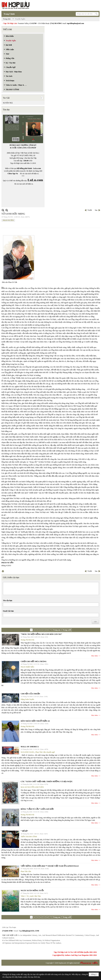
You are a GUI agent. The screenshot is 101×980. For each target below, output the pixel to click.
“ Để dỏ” (24, 831)
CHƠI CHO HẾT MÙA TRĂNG (34, 661)
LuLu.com (37, 168)
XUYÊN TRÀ (8, 103)
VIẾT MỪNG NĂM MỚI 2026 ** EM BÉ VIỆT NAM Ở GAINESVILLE (50, 866)
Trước (90, 210)
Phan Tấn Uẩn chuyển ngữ (45, 752)
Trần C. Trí (25, 896)
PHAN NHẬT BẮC (28, 667)
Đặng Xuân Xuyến (27, 699)
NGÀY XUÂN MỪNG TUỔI (32, 890)
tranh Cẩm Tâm (35, 896)
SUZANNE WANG (28, 752)
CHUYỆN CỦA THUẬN (30, 694)
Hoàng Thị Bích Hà (27, 640)
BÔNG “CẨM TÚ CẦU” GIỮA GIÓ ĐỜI (37, 809)
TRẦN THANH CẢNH (29, 837)
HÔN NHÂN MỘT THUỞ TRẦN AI (35, 721)
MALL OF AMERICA (30, 747)
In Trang (3, 571)
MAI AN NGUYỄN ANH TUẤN (32, 787)
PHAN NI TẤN (8, 220)
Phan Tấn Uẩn (26, 871)
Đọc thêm (95, 656)
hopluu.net (62, 963)
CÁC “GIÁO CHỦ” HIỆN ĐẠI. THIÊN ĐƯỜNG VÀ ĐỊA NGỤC (47, 781)
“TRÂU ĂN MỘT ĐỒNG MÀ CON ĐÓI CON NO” (41, 634)
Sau (96, 210)
